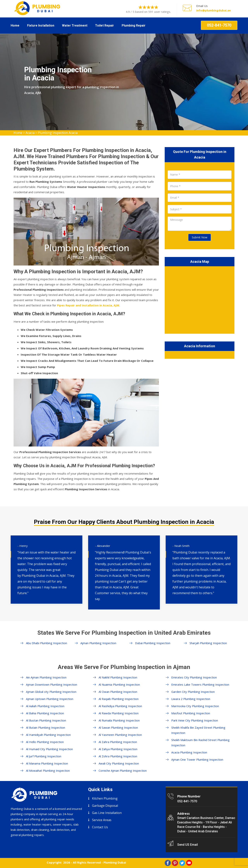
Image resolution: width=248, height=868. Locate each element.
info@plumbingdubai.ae (214, 10)
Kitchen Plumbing (105, 798)
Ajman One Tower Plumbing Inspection (197, 759)
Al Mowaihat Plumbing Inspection (48, 771)
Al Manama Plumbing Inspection (47, 763)
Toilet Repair (105, 25)
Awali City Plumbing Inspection (119, 763)
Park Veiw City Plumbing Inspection (195, 720)
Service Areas (102, 820)
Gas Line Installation (107, 813)
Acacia (30, 133)
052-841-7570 (219, 25)
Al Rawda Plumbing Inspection (119, 713)
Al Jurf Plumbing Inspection (44, 756)
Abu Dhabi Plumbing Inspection (46, 643)
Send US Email (188, 845)
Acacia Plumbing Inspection (189, 752)
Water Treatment (75, 25)
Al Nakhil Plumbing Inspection (118, 677)
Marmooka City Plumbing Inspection (195, 706)
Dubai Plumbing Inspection (153, 643)
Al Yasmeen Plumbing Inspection (120, 735)
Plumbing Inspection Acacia (58, 133)
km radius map (200, 299)
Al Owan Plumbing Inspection (118, 692)
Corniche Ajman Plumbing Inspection (123, 771)
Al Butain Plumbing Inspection (46, 727)
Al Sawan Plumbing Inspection (118, 727)
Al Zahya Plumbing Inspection (118, 749)
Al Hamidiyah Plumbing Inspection (48, 735)
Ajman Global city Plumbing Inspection (51, 692)
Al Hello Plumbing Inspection (45, 742)
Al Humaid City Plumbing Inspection (49, 749)
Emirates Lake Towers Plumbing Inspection (200, 684)
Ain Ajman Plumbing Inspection (46, 677)
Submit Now (200, 237)
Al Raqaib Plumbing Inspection (119, 699)
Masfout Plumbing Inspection (191, 713)
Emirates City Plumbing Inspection (194, 677)
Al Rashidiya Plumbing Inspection (120, 706)
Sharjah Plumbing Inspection (208, 643)
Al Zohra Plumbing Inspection (118, 756)
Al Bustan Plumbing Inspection (46, 720)
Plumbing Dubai (115, 862)
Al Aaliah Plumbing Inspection (45, 706)
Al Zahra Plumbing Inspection (118, 742)
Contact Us (100, 827)
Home (15, 25)
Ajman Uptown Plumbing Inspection (50, 699)
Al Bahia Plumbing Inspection (45, 713)
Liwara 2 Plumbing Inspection (191, 699)
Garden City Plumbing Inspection (193, 692)
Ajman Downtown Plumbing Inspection (52, 684)
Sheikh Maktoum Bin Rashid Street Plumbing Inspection (200, 743)
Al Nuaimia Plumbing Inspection (119, 684)
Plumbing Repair (134, 25)
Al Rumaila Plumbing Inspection (119, 720)
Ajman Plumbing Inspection (98, 643)
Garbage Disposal (105, 806)
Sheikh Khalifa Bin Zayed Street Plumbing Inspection (198, 730)
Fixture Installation (41, 25)
